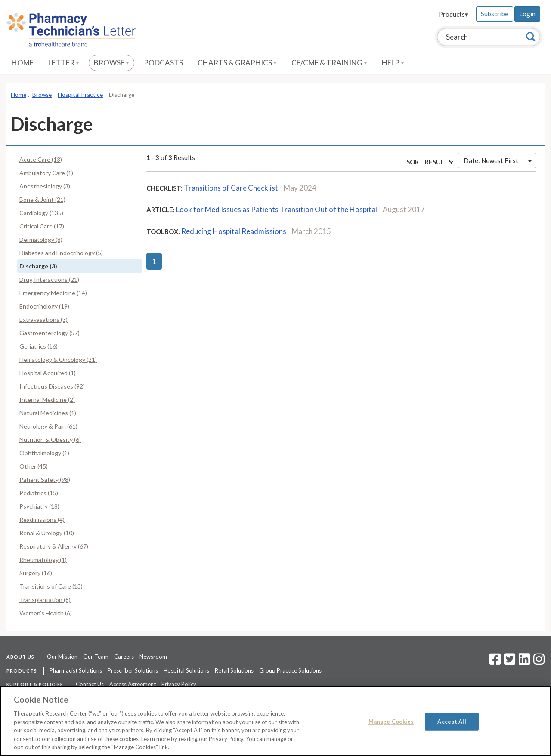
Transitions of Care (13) (51, 586)
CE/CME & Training (329, 63)
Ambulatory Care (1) (46, 173)
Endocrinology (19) (44, 306)
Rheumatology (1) (43, 560)
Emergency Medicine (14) (53, 293)
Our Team (96, 657)
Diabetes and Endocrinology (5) (61, 253)
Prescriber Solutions (133, 670)
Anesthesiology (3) (45, 186)
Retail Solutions (234, 670)
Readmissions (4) (42, 520)
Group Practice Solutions (290, 670)
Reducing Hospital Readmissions (234, 231)
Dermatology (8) (41, 239)
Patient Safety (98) (45, 480)
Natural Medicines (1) (48, 413)
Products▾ (453, 14)
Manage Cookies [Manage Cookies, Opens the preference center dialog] (391, 721)
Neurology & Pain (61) (48, 426)
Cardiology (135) (41, 213)
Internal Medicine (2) (47, 400)
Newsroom (153, 657)
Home (23, 63)
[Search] (531, 37)
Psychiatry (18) (39, 506)
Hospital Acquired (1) (48, 373)
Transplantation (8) (45, 600)
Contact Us (90, 684)
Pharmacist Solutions (76, 670)
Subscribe (495, 14)
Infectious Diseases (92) (52, 386)
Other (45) (34, 466)
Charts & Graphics (237, 63)
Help (393, 63)
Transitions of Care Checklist (231, 188)
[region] (275, 721)
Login (527, 14)
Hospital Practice (80, 95)
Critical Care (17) (42, 226)
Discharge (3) (38, 266)
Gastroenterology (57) (50, 333)
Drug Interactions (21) (49, 279)
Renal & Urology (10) (47, 533)
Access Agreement (133, 684)
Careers (124, 657)
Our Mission (62, 657)
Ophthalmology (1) (44, 453)
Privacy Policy (179, 684)
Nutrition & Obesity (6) (50, 440)
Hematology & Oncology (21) (58, 359)
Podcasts (163, 63)
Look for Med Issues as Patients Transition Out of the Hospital (277, 209)
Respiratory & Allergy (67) (54, 546)
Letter (64, 63)
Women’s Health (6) (46, 613)
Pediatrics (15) (39, 493)
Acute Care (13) (41, 159)
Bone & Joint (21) (42, 199)
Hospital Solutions (186, 670)
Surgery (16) (36, 573)
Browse (111, 63)
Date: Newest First (498, 160)
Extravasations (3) (43, 319)
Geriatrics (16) (39, 346)
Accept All (452, 721)
